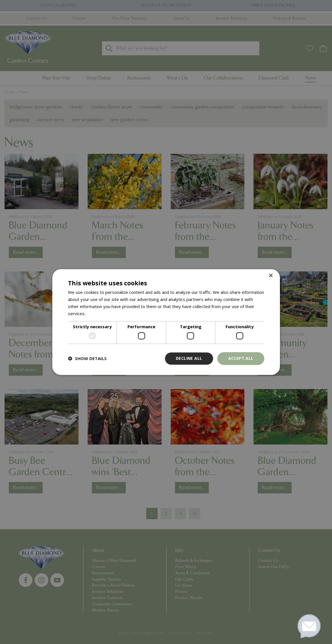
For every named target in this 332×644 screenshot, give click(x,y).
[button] (87, 358)
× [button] (271, 276)
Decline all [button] (189, 358)
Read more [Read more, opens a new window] (97, 313)
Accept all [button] (241, 358)
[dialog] (166, 322)
